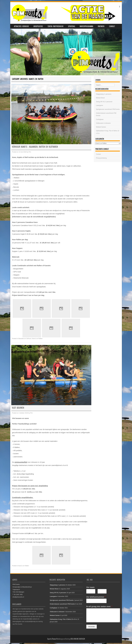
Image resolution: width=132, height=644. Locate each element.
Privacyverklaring (101, 158)
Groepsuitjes (38, 26)
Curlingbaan (100, 119)
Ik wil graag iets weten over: (99, 607)
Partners (101, 26)
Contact (112, 26)
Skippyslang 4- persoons (104, 94)
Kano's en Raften (37, 339)
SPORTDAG (72, 26)
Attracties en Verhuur (25, 339)
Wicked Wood (100, 98)
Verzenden (91, 627)
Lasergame (100, 105)
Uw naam (90, 587)
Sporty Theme (52, 639)
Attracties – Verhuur (21, 26)
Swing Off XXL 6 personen (104, 102)
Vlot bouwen (18, 408)
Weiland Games (101, 127)
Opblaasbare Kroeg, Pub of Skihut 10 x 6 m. (63, 619)
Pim (30, 152)
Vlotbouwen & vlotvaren (103, 123)
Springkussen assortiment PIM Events (108, 109)
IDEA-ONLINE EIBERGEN (78, 639)
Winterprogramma (86, 26)
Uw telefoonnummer (96, 597)
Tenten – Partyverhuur (55, 26)
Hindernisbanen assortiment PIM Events (62, 604)
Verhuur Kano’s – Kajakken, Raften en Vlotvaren (35, 147)
